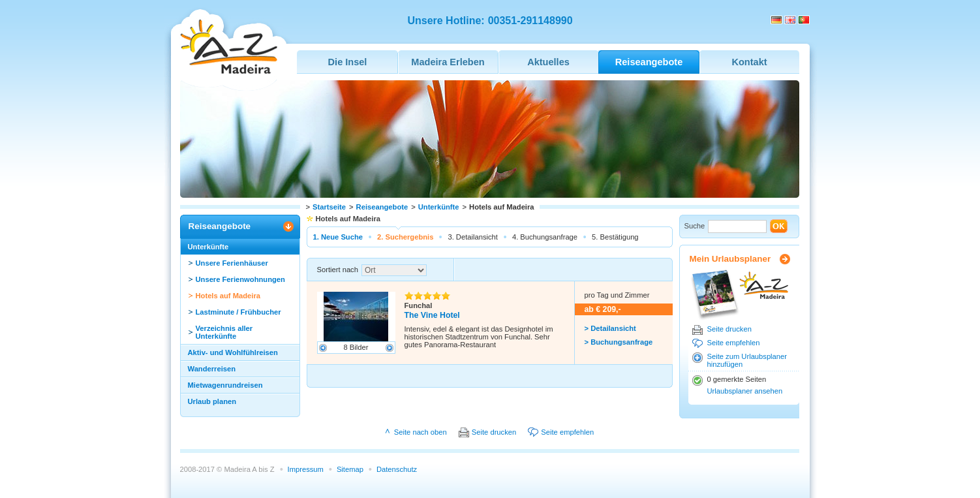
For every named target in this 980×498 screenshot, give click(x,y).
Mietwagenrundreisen (225, 385)
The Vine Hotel (432, 315)
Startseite (329, 207)
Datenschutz (397, 469)
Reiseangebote (382, 207)
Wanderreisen (212, 369)
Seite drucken (729, 329)
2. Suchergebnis (405, 237)
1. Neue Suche (338, 237)
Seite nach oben (421, 432)
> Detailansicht (610, 328)
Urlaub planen (212, 401)
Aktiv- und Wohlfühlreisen (233, 352)
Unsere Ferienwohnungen (240, 279)
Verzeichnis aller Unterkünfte (224, 332)
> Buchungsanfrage (619, 342)
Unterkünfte (439, 207)
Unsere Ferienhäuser (232, 263)
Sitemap (350, 469)
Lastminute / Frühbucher (238, 312)
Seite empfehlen (734, 343)
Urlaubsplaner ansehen (745, 391)
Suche (695, 226)
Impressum (306, 469)
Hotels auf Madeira (228, 296)
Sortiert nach (338, 270)
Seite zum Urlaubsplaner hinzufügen (747, 360)
